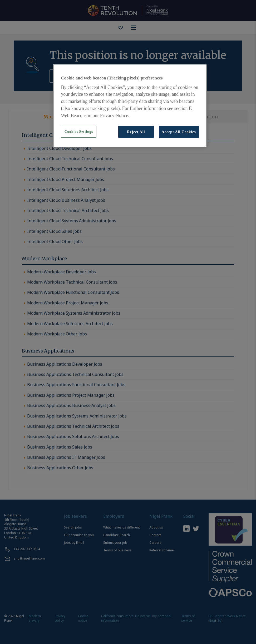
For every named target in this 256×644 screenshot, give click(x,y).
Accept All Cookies (179, 132)
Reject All (136, 132)
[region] (130, 106)
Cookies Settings (79, 132)
